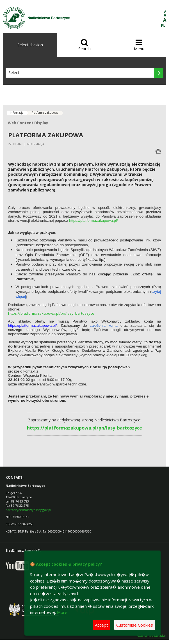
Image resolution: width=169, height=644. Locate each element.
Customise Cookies (135, 625)
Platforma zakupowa (45, 113)
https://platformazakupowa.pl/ (93, 221)
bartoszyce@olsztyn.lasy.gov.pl (28, 510)
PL (163, 26)
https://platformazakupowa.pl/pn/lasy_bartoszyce (51, 313)
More (62, 612)
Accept (101, 625)
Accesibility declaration (152, 636)
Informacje (17, 113)
